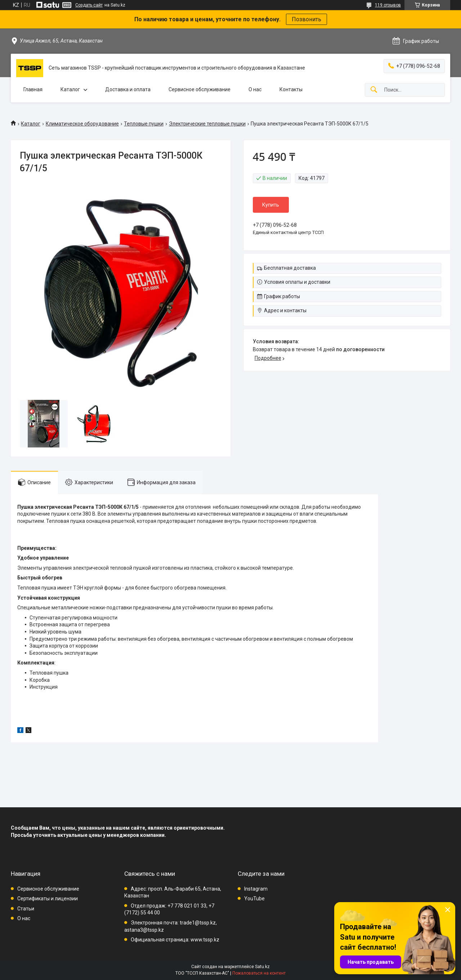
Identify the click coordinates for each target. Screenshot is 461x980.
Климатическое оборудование (82, 124)
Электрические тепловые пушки (207, 124)
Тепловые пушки (144, 124)
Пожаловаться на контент (259, 973)
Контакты (291, 89)
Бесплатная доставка (290, 268)
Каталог (70, 89)
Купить (271, 205)
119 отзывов (388, 5)
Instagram (256, 889)
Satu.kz (262, 967)
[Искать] (374, 90)
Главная (33, 89)
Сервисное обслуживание (200, 89)
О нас (255, 89)
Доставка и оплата (128, 89)
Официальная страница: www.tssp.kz (175, 940)
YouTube (254, 899)
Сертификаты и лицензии (48, 899)
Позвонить (306, 19)
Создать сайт (89, 5)
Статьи (26, 909)
